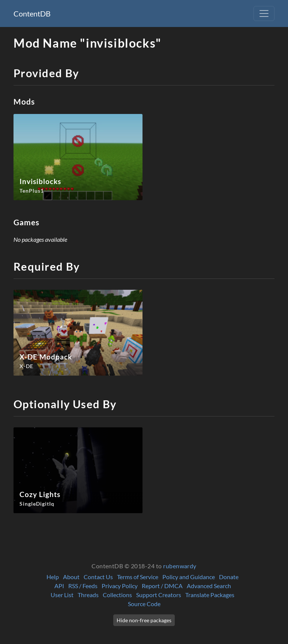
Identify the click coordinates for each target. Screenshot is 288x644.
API (59, 586)
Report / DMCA (162, 586)
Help (53, 577)
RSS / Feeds (83, 586)
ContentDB (32, 13)
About (71, 577)
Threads (88, 595)
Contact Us (98, 577)
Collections (117, 595)
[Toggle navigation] (264, 13)
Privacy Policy (120, 586)
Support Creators (159, 595)
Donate (229, 577)
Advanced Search (209, 586)
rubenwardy (180, 566)
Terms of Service (138, 577)
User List (62, 595)
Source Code (144, 604)
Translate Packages (210, 595)
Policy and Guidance (189, 577)
